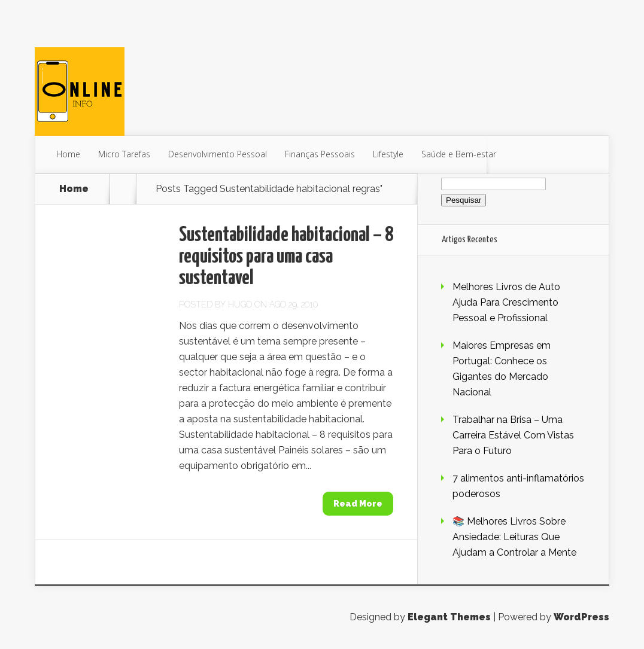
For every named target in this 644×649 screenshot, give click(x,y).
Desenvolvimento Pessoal (218, 154)
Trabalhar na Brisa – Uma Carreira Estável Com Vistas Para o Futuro (513, 435)
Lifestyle (388, 154)
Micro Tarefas (124, 154)
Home (68, 154)
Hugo (240, 304)
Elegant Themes (449, 617)
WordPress (581, 617)
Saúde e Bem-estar (459, 154)
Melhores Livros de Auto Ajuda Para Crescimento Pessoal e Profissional (506, 302)
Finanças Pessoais (320, 154)
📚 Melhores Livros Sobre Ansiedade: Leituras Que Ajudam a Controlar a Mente (514, 537)
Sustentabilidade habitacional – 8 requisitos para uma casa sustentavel (286, 257)
